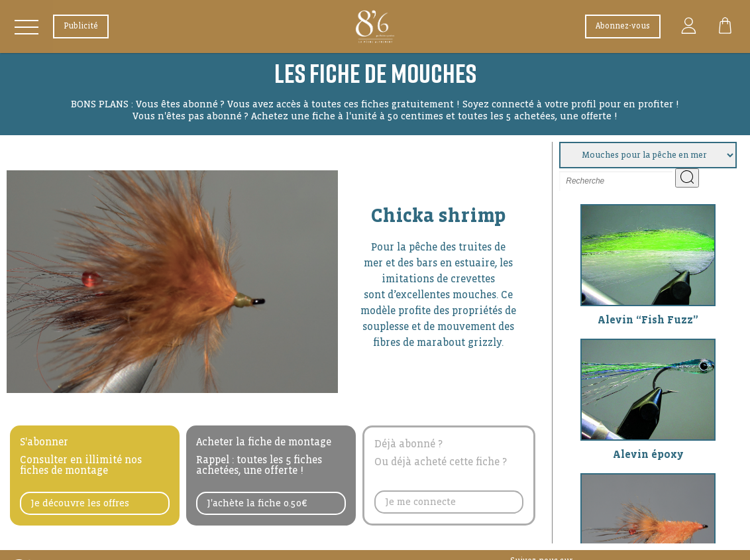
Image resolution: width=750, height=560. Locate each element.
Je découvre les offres (80, 503)
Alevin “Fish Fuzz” (648, 320)
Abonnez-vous (623, 26)
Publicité (81, 26)
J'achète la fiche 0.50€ (257, 503)
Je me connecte (421, 502)
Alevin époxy (648, 454)
